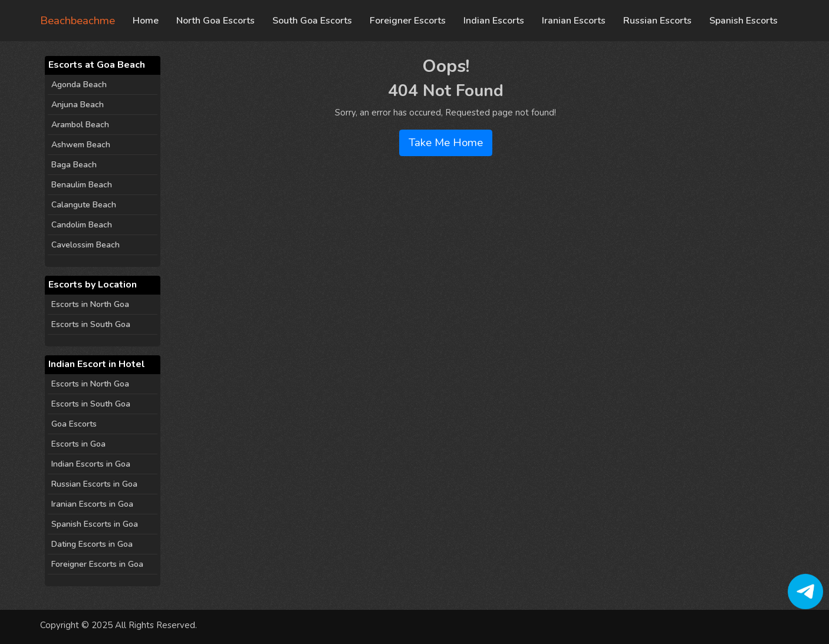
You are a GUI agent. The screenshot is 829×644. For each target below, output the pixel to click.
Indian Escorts (494, 21)
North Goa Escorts (216, 21)
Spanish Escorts (744, 21)
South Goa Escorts (312, 21)
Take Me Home (446, 143)
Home (146, 21)
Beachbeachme (78, 21)
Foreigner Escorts (408, 21)
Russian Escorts (657, 21)
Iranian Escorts (574, 21)
